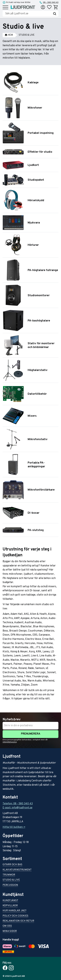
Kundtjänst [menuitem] (10, 901)
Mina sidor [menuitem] (10, 931)
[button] (5, 8)
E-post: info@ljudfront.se (17, 808)
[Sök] (55, 14)
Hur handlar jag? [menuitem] (14, 911)
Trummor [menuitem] (9, 875)
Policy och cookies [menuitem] (15, 916)
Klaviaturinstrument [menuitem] (17, 870)
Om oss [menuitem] (7, 926)
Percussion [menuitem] (10, 885)
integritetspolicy (10, 742)
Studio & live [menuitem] (11, 880)
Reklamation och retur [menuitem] (18, 921)
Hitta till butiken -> (14, 827)
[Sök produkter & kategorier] (28, 14)
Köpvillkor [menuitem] (10, 906)
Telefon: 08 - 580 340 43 (18, 804)
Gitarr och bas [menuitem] (12, 865)
